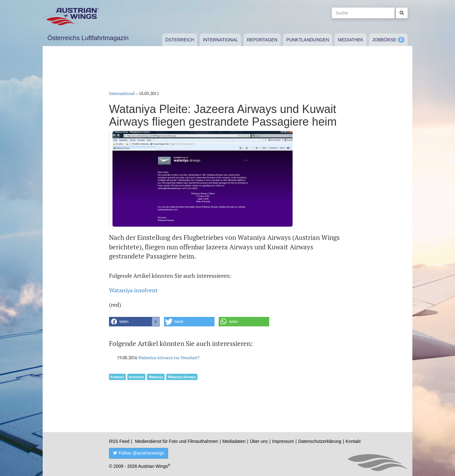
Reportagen (262, 40)
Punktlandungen (308, 40)
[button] (134, 322)
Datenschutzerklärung (320, 441)
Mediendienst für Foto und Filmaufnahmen (176, 441)
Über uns (259, 441)
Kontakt (353, 441)
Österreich (180, 40)
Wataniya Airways (182, 377)
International (220, 40)
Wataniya (156, 377)
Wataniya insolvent (133, 290)
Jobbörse (384, 40)
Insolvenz (136, 377)
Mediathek (351, 40)
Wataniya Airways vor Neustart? (169, 357)
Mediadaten (234, 441)
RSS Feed (119, 441)
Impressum (283, 441)
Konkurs (117, 377)
